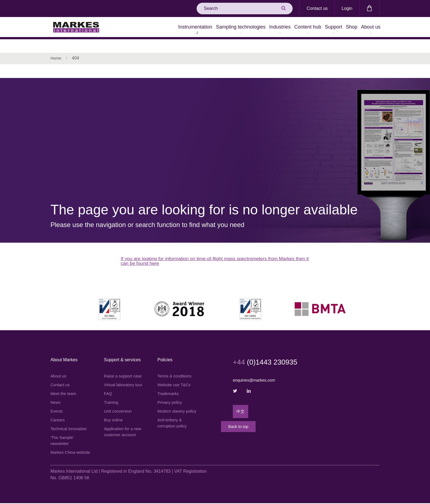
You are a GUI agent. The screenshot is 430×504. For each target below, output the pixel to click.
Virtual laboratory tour (121, 384)
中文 (241, 402)
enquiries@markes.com (256, 369)
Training (112, 406)
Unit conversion (119, 415)
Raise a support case (119, 368)
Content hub (282, 28)
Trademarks (169, 384)
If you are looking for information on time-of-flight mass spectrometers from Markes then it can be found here (211, 249)
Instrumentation (148, 28)
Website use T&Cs (176, 374)
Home (56, 45)
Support (315, 28)
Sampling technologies (201, 28)
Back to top (255, 425)
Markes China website (64, 450)
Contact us (317, 8)
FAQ (108, 397)
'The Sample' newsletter (63, 434)
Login (347, 8)
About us (367, 28)
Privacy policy (171, 393)
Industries (247, 28)
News (56, 393)
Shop (341, 28)
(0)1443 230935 (270, 351)
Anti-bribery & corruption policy (173, 422)
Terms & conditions (176, 365)
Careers (58, 412)
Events (57, 402)
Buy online (114, 425)
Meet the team (64, 384)
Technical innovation (70, 421)
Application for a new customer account (120, 441)
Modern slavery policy (172, 406)
